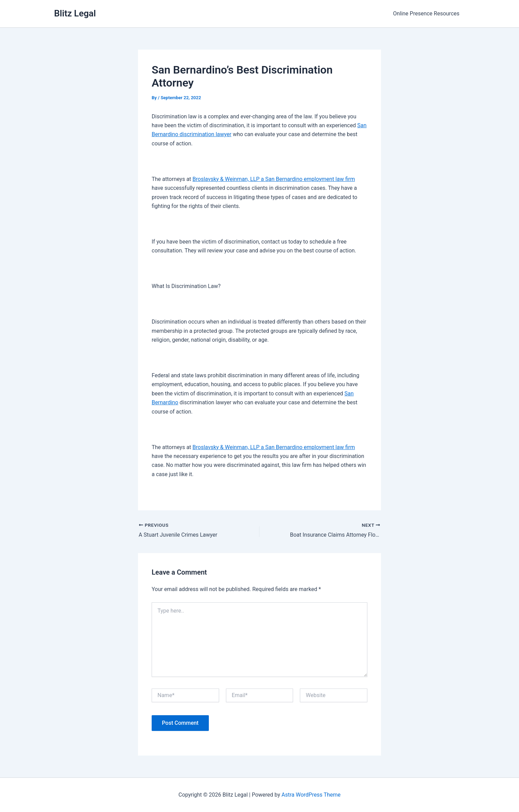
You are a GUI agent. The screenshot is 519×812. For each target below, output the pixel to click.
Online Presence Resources (426, 14)
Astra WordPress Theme (311, 795)
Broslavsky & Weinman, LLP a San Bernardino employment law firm (274, 179)
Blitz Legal (75, 13)
